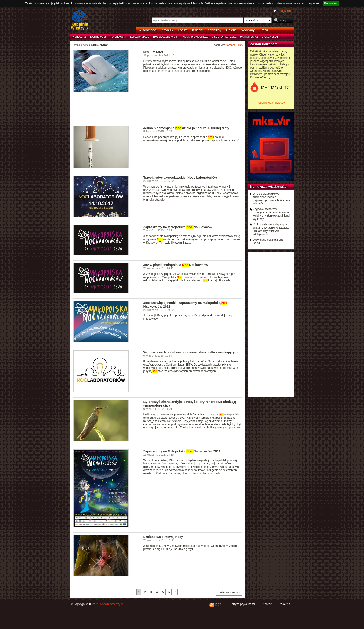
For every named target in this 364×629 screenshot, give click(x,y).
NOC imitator (154, 52)
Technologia (98, 37)
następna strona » (229, 592)
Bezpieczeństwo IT (166, 37)
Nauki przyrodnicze (195, 37)
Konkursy (214, 30)
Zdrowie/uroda (140, 37)
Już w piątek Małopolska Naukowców (176, 265)
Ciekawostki (270, 37)
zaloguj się (284, 11)
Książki (198, 30)
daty (240, 45)
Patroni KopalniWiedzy (271, 103)
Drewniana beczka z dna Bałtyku (268, 241)
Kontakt (268, 604)
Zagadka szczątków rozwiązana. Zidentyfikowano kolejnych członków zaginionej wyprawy (272, 214)
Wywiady (248, 30)
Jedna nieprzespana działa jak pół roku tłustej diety (186, 128)
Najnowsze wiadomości (269, 187)
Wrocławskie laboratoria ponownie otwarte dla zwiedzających (191, 352)
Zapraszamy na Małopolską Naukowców (178, 227)
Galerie (231, 30)
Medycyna (79, 37)
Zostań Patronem (264, 44)
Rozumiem (331, 3)
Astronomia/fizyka (224, 37)
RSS (218, 605)
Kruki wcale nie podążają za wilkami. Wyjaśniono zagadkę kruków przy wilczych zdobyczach (271, 229)
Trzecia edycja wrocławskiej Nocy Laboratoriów (180, 178)
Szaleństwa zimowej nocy (163, 537)
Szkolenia (285, 604)
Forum (183, 30)
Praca (264, 30)
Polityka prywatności (242, 604)
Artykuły (167, 30)
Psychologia (118, 37)
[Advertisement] (158, 110)
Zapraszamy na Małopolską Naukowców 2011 (182, 451)
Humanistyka (249, 37)
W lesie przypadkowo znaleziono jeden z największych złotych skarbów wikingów (271, 199)
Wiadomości (148, 30)
